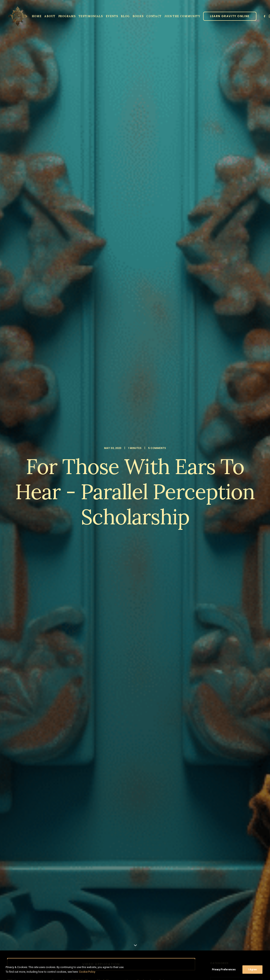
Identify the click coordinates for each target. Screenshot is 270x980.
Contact (154, 16)
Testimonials (91, 16)
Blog (125, 16)
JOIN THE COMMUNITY (182, 16)
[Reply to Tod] (184, 593)
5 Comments (157, 46)
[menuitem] (37, 16)
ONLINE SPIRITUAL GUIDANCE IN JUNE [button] (101, 342)
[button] (265, 16)
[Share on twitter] (85, 505)
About (50, 16)
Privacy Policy (185, 955)
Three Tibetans (164, 232)
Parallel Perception (57, 674)
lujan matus (35, 480)
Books (138, 16)
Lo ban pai (15, 480)
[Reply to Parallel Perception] (184, 675)
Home (37, 16)
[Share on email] (123, 505)
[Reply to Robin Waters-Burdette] (184, 715)
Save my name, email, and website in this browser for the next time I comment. (68, 855)
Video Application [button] (101, 160)
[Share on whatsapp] (107, 505)
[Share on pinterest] (96, 505)
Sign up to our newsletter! (45, 884)
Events (112, 16)
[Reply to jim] (184, 552)
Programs (67, 16)
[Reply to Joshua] (184, 634)
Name (22, 829)
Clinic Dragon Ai (166, 955)
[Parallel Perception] (18, 16)
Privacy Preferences (224, 970)
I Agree (252, 970)
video (123, 480)
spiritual (108, 480)
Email (141, 829)
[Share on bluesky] (112, 505)
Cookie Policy (87, 972)
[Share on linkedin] (101, 505)
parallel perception (62, 480)
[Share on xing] (117, 505)
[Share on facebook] (79, 505)
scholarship (89, 480)
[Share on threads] (90, 505)
